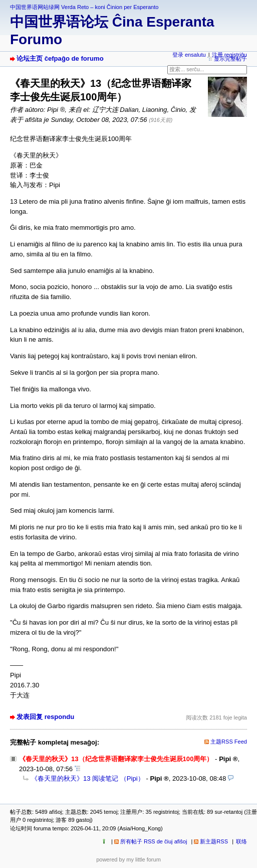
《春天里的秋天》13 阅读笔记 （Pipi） (88, 778)
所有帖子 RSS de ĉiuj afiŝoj (154, 841)
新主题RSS (214, 841)
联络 (241, 841)
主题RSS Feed (229, 742)
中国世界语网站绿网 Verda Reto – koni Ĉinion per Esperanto (84, 7)
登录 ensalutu (189, 55)
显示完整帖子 (230, 59)
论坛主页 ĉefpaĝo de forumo (60, 58)
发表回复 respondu (45, 717)
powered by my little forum (128, 859)
